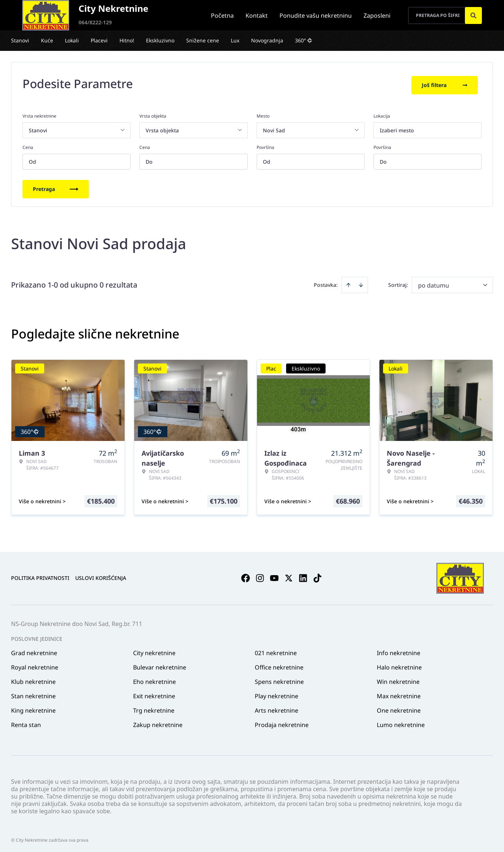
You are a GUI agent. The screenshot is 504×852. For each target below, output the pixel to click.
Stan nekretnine (33, 693)
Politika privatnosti (40, 576)
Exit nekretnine (154, 693)
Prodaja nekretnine (282, 722)
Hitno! (127, 40)
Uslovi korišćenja (101, 576)
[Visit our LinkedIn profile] (303, 576)
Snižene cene (203, 40)
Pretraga (56, 186)
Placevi (99, 40)
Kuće (47, 40)
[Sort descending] (361, 282)
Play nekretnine (277, 693)
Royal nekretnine (35, 665)
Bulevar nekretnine (160, 665)
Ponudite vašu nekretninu (316, 15)
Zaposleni (377, 15)
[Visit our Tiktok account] (317, 576)
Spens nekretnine (279, 679)
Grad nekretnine (34, 650)
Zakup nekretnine (158, 722)
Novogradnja (267, 40)
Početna (222, 15)
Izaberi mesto (397, 128)
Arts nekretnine (277, 708)
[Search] (473, 15)
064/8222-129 (95, 22)
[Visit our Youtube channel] (274, 576)
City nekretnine (154, 650)
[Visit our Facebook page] (246, 576)
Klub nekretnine (33, 679)
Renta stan (26, 722)
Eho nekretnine (154, 679)
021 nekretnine (276, 650)
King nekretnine (33, 708)
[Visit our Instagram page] (260, 576)
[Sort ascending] (348, 282)
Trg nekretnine (154, 708)
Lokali (72, 40)
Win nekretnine (398, 679)
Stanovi (20, 40)
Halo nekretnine (399, 665)
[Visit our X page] (289, 576)
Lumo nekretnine (401, 722)
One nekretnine (399, 708)
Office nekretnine (279, 665)
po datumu (434, 283)
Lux (235, 40)
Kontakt (257, 15)
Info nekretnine (399, 650)
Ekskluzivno (160, 40)
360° (304, 40)
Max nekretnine (399, 693)
